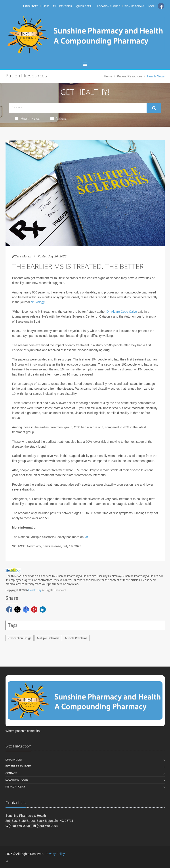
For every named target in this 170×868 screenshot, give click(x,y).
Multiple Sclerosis (48, 638)
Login (152, 6)
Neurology (38, 302)
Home (108, 76)
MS (87, 537)
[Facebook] (161, 6)
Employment (14, 760)
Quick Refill (85, 6)
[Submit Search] (154, 108)
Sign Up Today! (134, 6)
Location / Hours (109, 6)
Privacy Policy (16, 787)
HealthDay (35, 590)
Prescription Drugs (20, 638)
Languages (31, 6)
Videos (59, 118)
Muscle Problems (76, 638)
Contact (11, 773)
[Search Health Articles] (78, 108)
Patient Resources (130, 76)
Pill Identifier (63, 6)
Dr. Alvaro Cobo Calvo (122, 312)
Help (46, 6)
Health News (27, 118)
